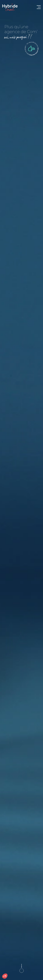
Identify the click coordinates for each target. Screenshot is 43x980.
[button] (5, 976)
